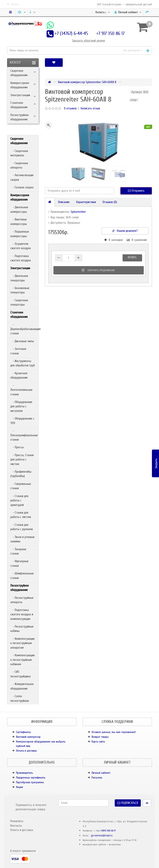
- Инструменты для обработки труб (23, 363)
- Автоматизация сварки (22, 177)
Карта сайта (98, 742)
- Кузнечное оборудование (19, 375)
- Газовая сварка (22, 187)
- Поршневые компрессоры (20, 234)
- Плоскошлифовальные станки (24, 435)
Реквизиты (17, 821)
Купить (132, 257)
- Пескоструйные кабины (22, 629)
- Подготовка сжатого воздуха (21, 258)
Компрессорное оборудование (20, 85)
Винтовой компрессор (28, 737)
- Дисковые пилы (22, 341)
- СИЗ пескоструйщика (20, 674)
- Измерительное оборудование (22, 686)
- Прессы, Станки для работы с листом (22, 460)
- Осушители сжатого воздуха (21, 246)
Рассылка (97, 778)
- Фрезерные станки (19, 563)
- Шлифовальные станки (22, 576)
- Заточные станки (18, 351)
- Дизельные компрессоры (19, 209)
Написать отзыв (90, 108)
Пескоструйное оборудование (20, 117)
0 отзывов (70, 108)
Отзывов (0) (110, 202)
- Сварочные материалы (19, 153)
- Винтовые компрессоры (19, 222)
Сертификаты (23, 732)
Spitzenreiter (78, 212)
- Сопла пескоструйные (20, 698)
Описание (64, 202)
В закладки (113, 240)
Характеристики (86, 202)
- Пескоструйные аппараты (22, 600)
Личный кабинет (101, 773)
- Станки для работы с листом (21, 515)
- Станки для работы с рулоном (22, 527)
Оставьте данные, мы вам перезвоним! (114, 732)
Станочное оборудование (19, 105)
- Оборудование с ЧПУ (22, 421)
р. (103, 12)
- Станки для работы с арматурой (19, 500)
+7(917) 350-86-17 (108, 831)
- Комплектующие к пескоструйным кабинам (23, 660)
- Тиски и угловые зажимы (22, 539)
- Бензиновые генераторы (20, 290)
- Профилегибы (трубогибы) (21, 474)
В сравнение (137, 240)
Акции (19, 787)
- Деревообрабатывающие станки (24, 329)
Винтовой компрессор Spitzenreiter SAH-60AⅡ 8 (87, 82)
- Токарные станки (18, 551)
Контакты (16, 826)
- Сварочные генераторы (19, 302)
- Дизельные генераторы (19, 278)
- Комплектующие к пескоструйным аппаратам (23, 643)
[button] (138, 63)
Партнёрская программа (30, 782)
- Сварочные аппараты (19, 165)
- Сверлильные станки (21, 486)
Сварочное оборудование (19, 73)
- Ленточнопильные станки (21, 390)
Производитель (24, 773)
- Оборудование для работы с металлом (21, 406)
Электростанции (20, 95)
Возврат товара (100, 737)
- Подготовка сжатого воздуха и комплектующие (22, 614)
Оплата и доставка (26, 751)
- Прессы (17, 447)
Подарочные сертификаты (31, 778)
